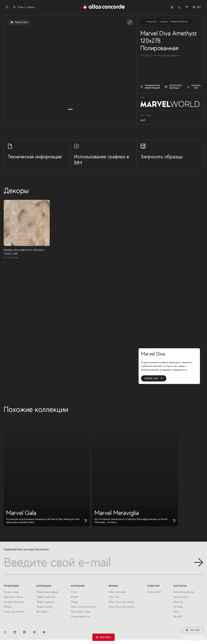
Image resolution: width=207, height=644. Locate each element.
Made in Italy (19, 22)
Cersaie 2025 (154, 592)
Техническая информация (150, 87)
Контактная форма (184, 592)
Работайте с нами (81, 612)
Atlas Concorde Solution (122, 607)
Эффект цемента (46, 597)
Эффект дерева (45, 602)
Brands (75, 597)
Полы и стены (11, 592)
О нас (74, 592)
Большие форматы (14, 602)
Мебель (8, 607)
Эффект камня (44, 607)
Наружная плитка (13, 597)
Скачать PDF (194, 87)
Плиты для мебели (14, 612)
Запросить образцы (173, 87)
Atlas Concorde (117, 592)
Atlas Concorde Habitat (121, 602)
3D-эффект (43, 612)
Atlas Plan (114, 597)
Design (75, 602)
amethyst (164, 22)
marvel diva (152, 22)
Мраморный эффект (48, 592)
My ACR (178, 617)
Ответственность (80, 617)
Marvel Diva (154, 378)
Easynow (103, 637)
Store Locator (181, 597)
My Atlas (178, 607)
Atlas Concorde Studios (84, 607)
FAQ (176, 612)
